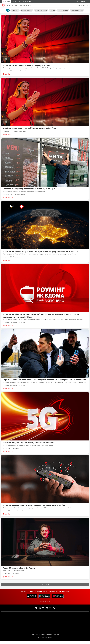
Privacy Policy (35, 635)
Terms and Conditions (46, 635)
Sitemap (57, 635)
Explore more (44, 601)
